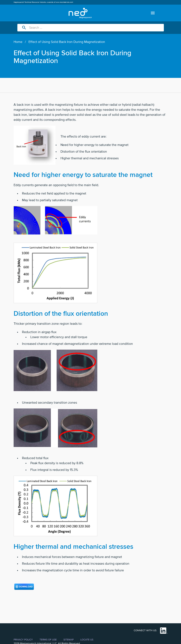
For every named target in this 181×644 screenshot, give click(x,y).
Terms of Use (48, 640)
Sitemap (69, 640)
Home (18, 42)
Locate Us (87, 640)
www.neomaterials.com (64, 2)
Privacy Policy (23, 640)
